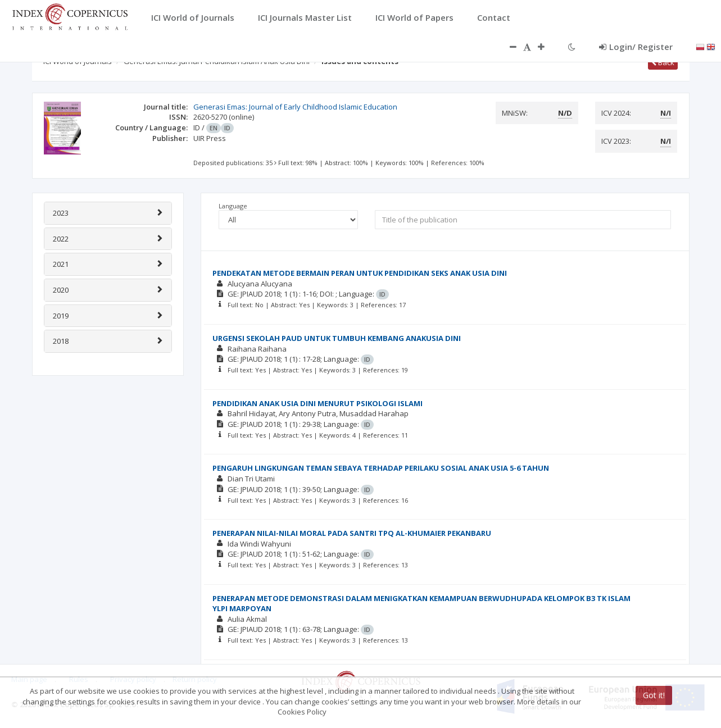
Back (663, 62)
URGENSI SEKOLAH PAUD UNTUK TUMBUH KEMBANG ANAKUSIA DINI (337, 338)
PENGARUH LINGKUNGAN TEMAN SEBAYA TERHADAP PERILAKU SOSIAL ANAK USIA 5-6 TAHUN (381, 468)
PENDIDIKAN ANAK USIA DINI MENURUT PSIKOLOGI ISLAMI (318, 403)
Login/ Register (636, 47)
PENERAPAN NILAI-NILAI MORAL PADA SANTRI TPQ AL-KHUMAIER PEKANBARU (352, 533)
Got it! (654, 695)
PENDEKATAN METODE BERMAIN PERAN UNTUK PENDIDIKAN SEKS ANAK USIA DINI (360, 273)
